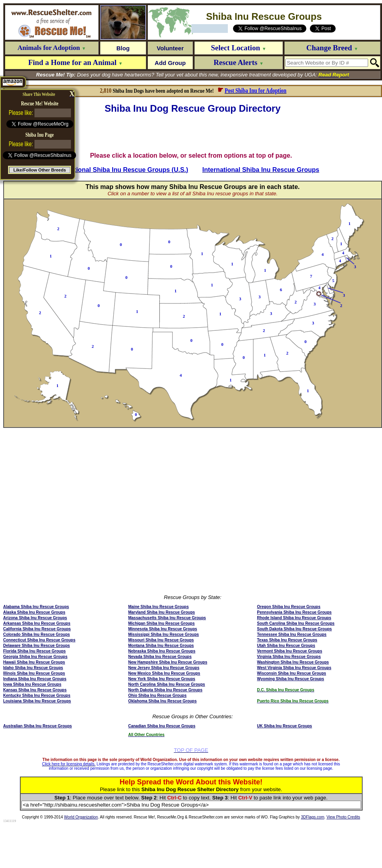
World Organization (81, 817)
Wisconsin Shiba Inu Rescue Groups (292, 673)
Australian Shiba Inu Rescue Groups (37, 726)
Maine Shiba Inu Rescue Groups (158, 607)
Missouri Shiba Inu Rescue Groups (161, 640)
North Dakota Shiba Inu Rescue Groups (165, 690)
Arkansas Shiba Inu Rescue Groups (37, 623)
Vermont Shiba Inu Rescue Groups (290, 651)
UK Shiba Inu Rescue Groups (285, 726)
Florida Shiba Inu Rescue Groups (34, 651)
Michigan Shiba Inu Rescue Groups (161, 623)
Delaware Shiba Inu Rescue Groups (36, 646)
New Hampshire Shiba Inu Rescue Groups (168, 662)
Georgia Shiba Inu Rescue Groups (35, 657)
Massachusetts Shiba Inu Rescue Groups (167, 618)
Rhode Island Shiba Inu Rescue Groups (294, 618)
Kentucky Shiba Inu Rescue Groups (37, 695)
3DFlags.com (312, 817)
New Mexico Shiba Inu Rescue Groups (164, 673)
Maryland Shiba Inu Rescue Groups (161, 612)
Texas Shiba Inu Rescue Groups (287, 640)
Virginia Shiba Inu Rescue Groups (289, 657)
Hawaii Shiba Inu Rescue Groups (34, 662)
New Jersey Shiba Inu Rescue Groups (164, 668)
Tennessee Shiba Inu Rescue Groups (292, 634)
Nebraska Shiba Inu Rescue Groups (162, 651)
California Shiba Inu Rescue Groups (37, 629)
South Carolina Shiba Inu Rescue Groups (296, 623)
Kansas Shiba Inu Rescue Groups (35, 690)
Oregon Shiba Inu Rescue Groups (289, 607)
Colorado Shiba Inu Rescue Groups (36, 634)
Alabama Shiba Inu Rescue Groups (36, 607)
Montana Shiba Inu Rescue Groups (161, 646)
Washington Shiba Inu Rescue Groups (293, 662)
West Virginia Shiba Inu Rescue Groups (294, 668)
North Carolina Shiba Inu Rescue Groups (166, 684)
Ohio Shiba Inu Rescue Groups (157, 695)
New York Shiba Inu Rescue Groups (161, 679)
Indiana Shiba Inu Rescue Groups (35, 679)
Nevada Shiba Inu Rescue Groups (160, 657)
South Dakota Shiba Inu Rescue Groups (295, 629)
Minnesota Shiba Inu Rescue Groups (162, 629)
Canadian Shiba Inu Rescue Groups (161, 726)
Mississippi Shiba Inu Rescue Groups (163, 634)
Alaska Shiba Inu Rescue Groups (34, 612)
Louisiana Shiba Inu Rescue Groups (37, 701)
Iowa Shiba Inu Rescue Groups (32, 684)
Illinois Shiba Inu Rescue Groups (34, 673)
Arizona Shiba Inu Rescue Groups (35, 618)
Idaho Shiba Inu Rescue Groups (33, 668)
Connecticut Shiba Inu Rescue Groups (39, 640)
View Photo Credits (343, 817)
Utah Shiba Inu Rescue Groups (286, 646)
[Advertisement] (193, 133)
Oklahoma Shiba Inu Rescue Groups (162, 701)
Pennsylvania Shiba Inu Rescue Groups (294, 612)
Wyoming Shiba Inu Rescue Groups (291, 679)
